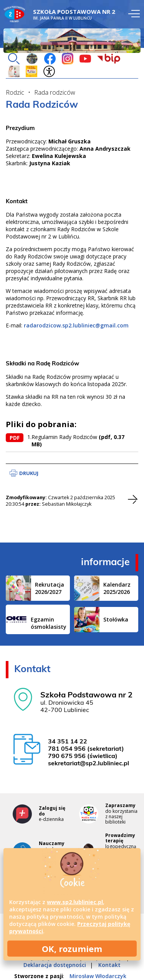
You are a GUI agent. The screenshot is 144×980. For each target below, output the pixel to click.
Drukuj (29, 473)
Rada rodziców (55, 92)
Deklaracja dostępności (55, 965)
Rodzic (15, 92)
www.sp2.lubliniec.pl (75, 902)
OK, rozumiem (72, 949)
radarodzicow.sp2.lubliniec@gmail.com (76, 325)
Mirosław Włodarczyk (98, 976)
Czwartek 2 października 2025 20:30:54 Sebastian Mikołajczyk (60, 501)
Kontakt (109, 965)
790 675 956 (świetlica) (83, 756)
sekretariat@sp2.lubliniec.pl (89, 764)
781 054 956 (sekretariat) (86, 749)
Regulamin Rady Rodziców (79, 441)
